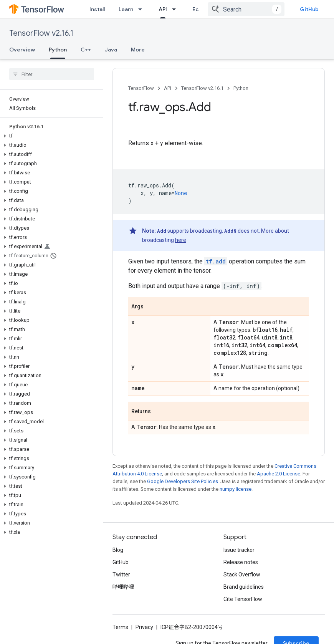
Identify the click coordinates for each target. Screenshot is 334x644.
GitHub (309, 9)
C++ (86, 50)
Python (241, 88)
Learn (126, 9)
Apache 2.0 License (279, 474)
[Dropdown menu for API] (176, 9)
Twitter (121, 574)
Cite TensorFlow (243, 599)
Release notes (241, 562)
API (168, 88)
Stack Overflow (242, 574)
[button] (50, 136)
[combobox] (246, 9)
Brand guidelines (244, 587)
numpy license (236, 489)
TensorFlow (141, 88)
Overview (22, 50)
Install (97, 9)
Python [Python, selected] (58, 50)
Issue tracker (239, 550)
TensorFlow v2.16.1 (41, 33)
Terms (120, 627)
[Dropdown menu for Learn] (142, 9)
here (181, 240)
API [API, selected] (163, 9)
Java (111, 50)
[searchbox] (52, 74)
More (138, 50)
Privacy (144, 627)
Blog (118, 550)
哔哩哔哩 (123, 587)
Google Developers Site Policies (183, 481)
